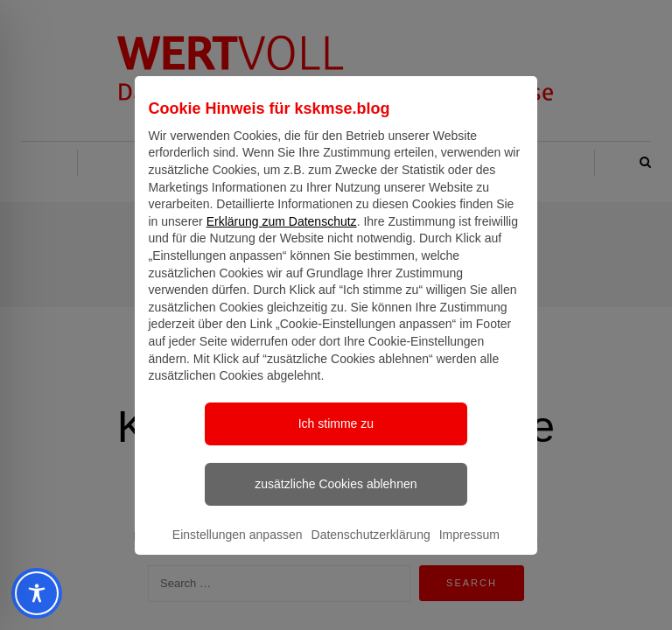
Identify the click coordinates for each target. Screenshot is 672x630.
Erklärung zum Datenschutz (282, 237)
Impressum (469, 550)
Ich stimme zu (336, 439)
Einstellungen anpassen (238, 550)
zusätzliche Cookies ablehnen (336, 500)
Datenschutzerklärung (371, 550)
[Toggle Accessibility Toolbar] (30, 593)
